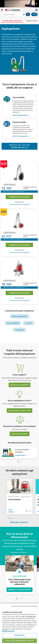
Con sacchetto (19, 97)
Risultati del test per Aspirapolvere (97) (20, 146)
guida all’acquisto (19, 385)
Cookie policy (11, 631)
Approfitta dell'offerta (19, 197)
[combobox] (16, 14)
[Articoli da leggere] (27, 511)
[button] (24, 192)
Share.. (30, 511)
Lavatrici (29, 323)
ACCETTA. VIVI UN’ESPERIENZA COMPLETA (19, 641)
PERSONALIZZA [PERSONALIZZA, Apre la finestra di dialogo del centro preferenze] (20, 635)
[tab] (18, 462)
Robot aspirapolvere (20, 316)
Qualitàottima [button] (9, 188)
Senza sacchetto (19, 122)
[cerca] (9, 14)
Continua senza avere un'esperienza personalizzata (24, 606)
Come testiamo (14, 499)
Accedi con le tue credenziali (19, 204)
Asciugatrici (19, 330)
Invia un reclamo (20, 434)
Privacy (4, 631)
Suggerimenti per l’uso (19, 410)
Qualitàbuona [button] (9, 236)
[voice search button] (23, 14)
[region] (19, 624)
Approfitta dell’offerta (19, 552)
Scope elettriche (13, 323)
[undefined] (10, 518)
